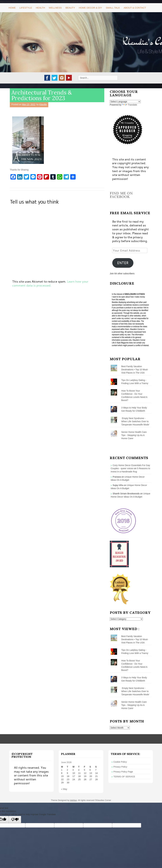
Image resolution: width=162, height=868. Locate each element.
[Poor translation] (15, 820)
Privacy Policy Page (123, 772)
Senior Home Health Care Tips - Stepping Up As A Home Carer (134, 435)
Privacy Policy (120, 767)
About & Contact (135, 8)
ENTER (123, 263)
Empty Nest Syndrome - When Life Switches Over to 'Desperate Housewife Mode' (135, 421)
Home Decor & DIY (90, 8)
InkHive (73, 800)
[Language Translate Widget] (125, 102)
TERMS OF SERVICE (124, 777)
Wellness (55, 8)
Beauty (70, 8)
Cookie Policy (120, 762)
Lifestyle (26, 8)
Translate (129, 105)
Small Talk (113, 8)
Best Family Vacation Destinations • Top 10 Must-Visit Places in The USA (135, 370)
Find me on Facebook (121, 195)
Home (12, 8)
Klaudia (43, 104)
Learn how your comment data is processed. (50, 283)
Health (40, 8)
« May (64, 789)
